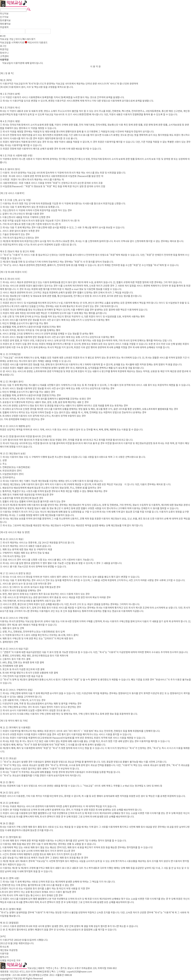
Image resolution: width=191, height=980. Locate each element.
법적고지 (4, 957)
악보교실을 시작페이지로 (12, 42)
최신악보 (4, 13)
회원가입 (4, 49)
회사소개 (4, 947)
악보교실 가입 (7, 39)
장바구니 (4, 53)
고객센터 (4, 56)
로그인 (3, 36)
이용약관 (4, 953)
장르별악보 (5, 20)
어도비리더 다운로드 (36, 42)
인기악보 (4, 17)
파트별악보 (5, 24)
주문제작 (4, 27)
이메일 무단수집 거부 (10, 960)
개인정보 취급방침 (9, 950)
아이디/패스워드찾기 (25, 39)
